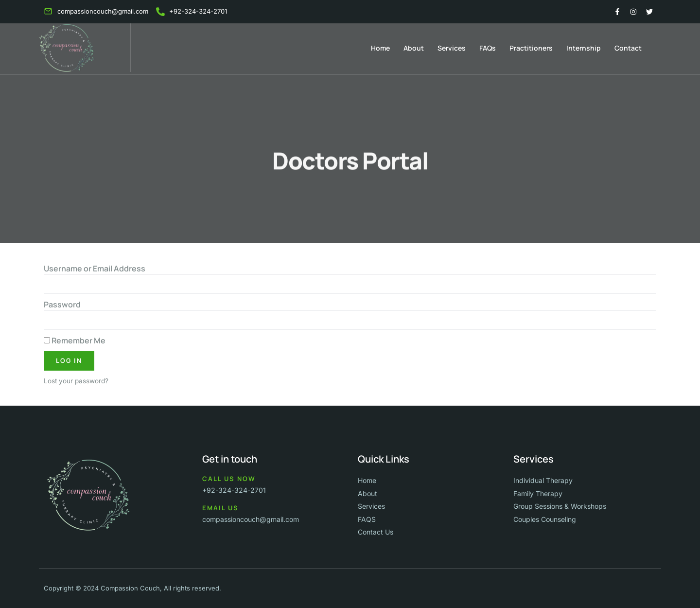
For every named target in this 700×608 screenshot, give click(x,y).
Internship (584, 48)
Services (452, 48)
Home (380, 48)
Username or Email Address (95, 268)
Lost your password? (76, 381)
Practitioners (531, 48)
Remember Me (75, 340)
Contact (628, 48)
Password (62, 304)
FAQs (488, 48)
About (414, 48)
